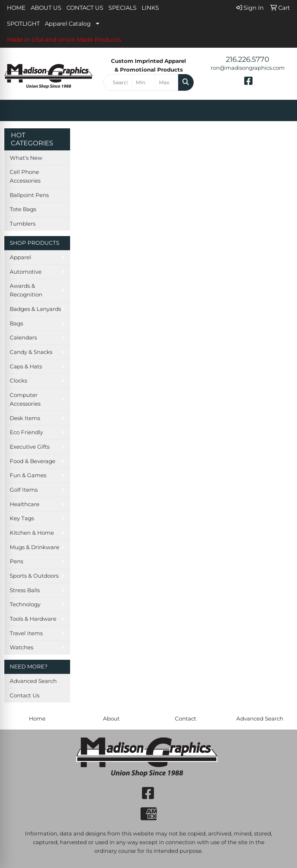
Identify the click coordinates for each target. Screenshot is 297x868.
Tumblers (23, 224)
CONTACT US (85, 8)
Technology (25, 604)
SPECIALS (122, 8)
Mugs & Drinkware (35, 547)
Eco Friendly (26, 432)
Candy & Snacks (31, 352)
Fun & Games (28, 475)
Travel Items (26, 633)
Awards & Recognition (26, 290)
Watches (21, 647)
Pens (16, 561)
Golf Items (24, 490)
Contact (186, 719)
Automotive (26, 272)
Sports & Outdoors (34, 576)
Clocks (18, 381)
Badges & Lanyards (35, 309)
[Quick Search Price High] (167, 82)
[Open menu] (283, 111)
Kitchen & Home (32, 533)
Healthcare (25, 504)
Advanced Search (33, 681)
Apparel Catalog (68, 24)
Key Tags (22, 518)
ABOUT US (46, 8)
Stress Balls (25, 590)
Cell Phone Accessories (25, 176)
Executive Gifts (30, 447)
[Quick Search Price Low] (144, 82)
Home (37, 719)
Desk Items (25, 418)
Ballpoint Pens (29, 195)
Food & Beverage (33, 461)
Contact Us (25, 696)
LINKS (150, 8)
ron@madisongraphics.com (248, 68)
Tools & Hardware (33, 619)
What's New (26, 158)
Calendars (23, 338)
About (111, 719)
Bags (16, 324)
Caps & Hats (26, 367)
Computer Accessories (25, 399)
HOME (16, 8)
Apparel (20, 257)
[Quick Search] (118, 82)
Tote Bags (23, 209)
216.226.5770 (247, 59)
